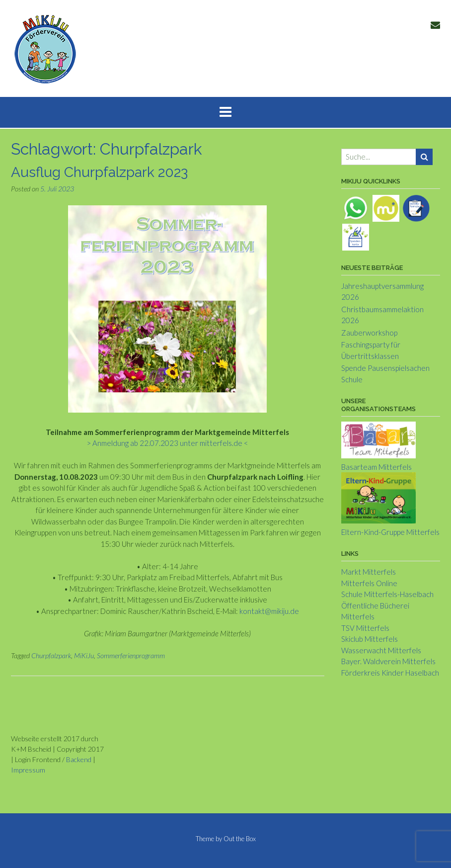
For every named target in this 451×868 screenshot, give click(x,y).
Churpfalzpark (51, 655)
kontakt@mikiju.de (269, 611)
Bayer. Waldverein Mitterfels (388, 661)
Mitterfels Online (369, 583)
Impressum (28, 770)
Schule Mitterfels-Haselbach (387, 594)
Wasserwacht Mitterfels (381, 650)
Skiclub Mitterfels (370, 639)
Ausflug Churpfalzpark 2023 (99, 172)
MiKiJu (84, 655)
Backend (79, 759)
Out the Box (240, 839)
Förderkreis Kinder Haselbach (390, 673)
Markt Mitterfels (369, 572)
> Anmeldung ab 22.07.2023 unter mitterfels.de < (167, 443)
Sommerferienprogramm (131, 655)
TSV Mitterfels (365, 628)
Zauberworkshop (369, 333)
